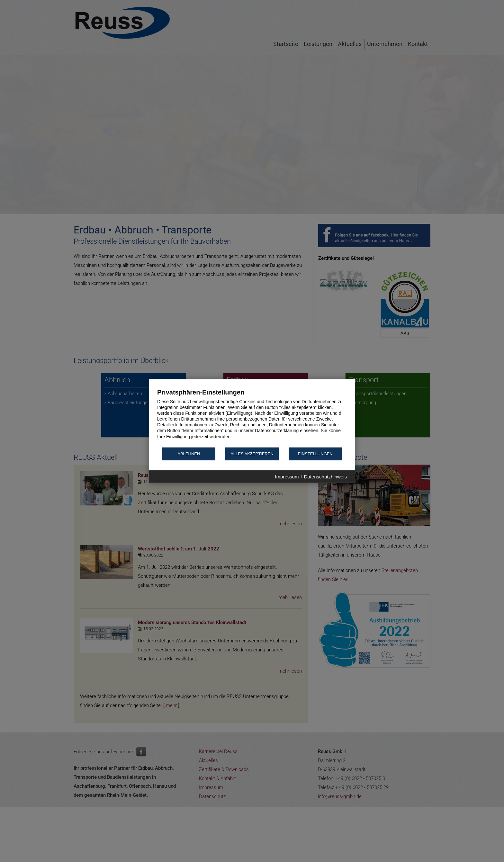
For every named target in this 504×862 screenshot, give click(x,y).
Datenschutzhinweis (325, 476)
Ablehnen (189, 454)
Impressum (287, 476)
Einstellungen (315, 454)
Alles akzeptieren (252, 454)
